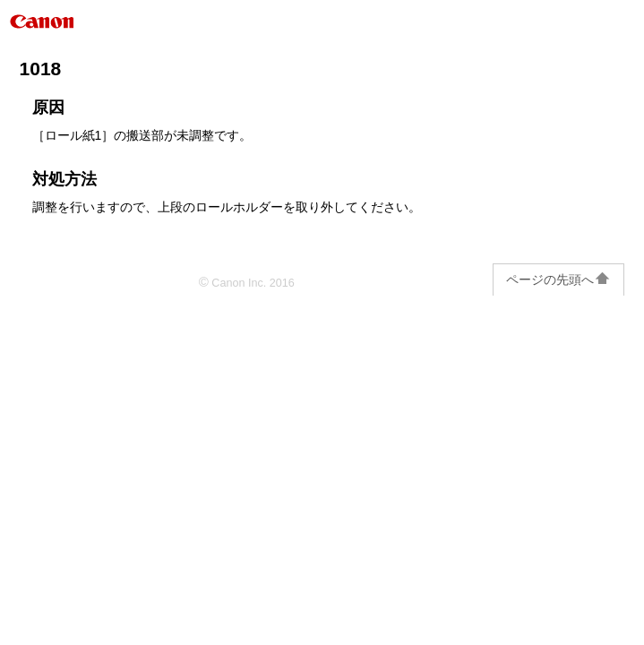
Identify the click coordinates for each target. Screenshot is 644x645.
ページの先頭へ (558, 279)
